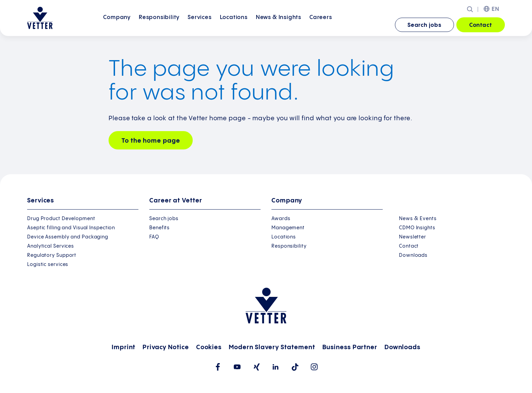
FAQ (154, 237)
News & (279, 25)
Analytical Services (51, 246)
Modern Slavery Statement (272, 347)
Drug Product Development (61, 219)
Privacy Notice (166, 347)
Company (117, 25)
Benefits (159, 228)
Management (288, 228)
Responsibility (159, 25)
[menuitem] (117, 25)
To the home (151, 141)
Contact (481, 25)
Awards (281, 219)
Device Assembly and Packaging (68, 237)
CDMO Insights (417, 228)
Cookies (209, 347)
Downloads (413, 255)
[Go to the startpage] (40, 18)
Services (199, 25)
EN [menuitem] (496, 9)
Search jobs (424, 25)
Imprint (123, 347)
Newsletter (413, 237)
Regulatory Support (52, 255)
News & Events (418, 219)
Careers (321, 25)
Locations (234, 25)
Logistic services (48, 265)
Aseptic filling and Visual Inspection (71, 228)
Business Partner (350, 347)
